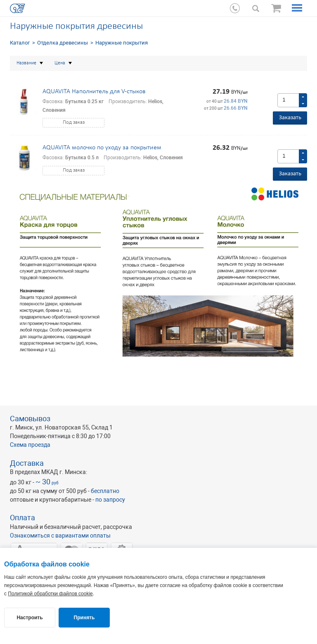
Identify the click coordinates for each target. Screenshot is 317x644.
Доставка (27, 463)
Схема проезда (30, 445)
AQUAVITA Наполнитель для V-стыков (94, 92)
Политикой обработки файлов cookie (50, 594)
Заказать (290, 118)
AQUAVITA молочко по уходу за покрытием (102, 148)
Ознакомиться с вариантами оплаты (60, 535)
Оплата (22, 518)
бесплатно (105, 491)
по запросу (110, 500)
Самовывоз (30, 419)
